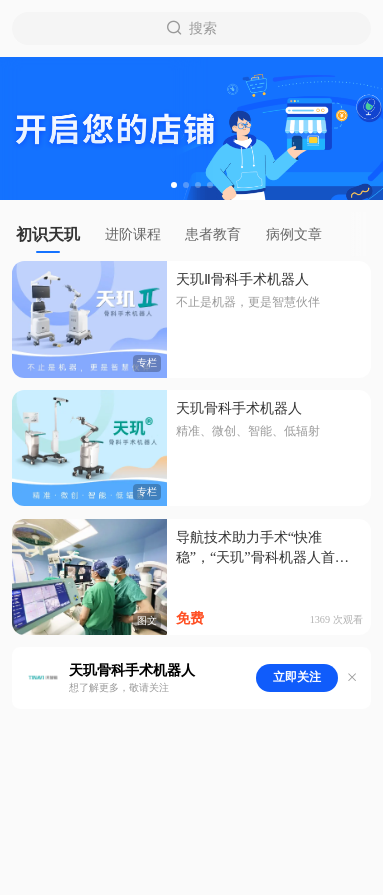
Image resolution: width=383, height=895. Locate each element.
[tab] (54, 234)
